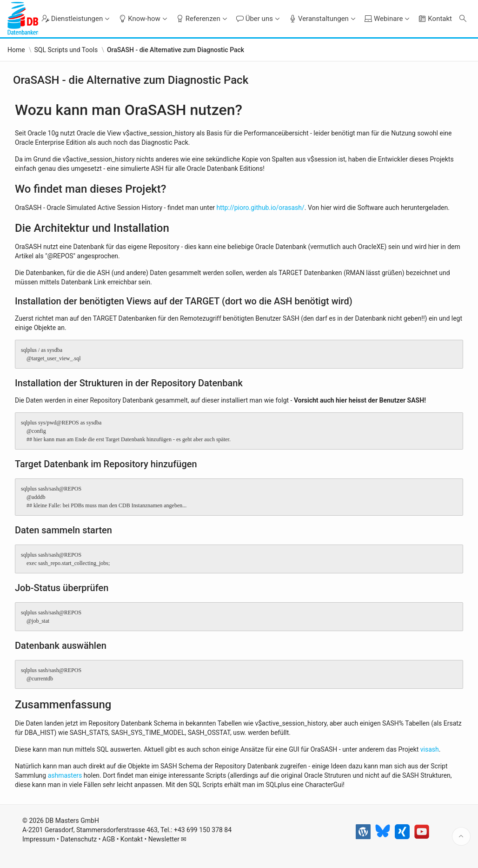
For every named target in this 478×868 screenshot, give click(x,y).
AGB (109, 841)
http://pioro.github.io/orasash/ (261, 208)
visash (430, 749)
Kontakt (132, 841)
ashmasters (65, 775)
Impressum (39, 841)
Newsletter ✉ (168, 841)
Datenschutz (79, 841)
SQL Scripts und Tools (66, 50)
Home (16, 50)
